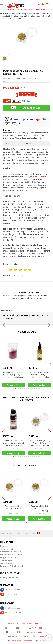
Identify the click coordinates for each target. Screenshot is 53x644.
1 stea (10, 270)
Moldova (40, 641)
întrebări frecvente (7, 560)
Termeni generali (6, 549)
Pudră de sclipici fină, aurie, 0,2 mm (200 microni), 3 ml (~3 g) (13, 508)
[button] (13, 388)
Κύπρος (25, 636)
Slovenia (13, 636)
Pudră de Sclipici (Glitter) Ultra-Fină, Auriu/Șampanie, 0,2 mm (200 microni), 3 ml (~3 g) (40, 443)
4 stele (25, 270)
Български (14, 623)
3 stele (20, 270)
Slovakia (43, 632)
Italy (20, 632)
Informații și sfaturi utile (9, 578)
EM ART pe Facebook (10, 590)
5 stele (30, 270)
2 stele (15, 270)
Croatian (21, 628)
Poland (31, 632)
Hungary (44, 628)
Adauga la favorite (11, 82)
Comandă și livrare (7, 563)
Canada (28, 641)
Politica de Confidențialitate (11, 552)
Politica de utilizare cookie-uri (11, 555)
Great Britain (39, 636)
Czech (32, 628)
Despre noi (4, 546)
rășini (27, 204)
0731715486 (41, 9)
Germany (40, 623)
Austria (9, 628)
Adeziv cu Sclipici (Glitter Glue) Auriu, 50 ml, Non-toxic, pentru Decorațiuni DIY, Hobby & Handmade (40, 375)
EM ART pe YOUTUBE (11, 594)
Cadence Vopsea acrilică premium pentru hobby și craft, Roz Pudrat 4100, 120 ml (13, 443)
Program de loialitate (8, 558)
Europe (10, 632)
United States (14, 641)
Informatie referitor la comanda (12, 566)
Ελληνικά (27, 623)
